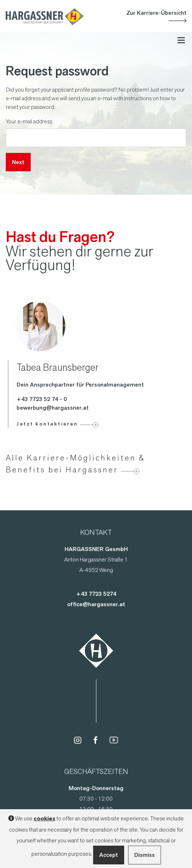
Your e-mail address (29, 121)
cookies (44, 818)
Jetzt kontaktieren (47, 424)
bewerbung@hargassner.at (53, 408)
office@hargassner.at (96, 604)
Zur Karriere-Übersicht (156, 13)
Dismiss (145, 855)
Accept (109, 855)
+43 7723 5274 (96, 594)
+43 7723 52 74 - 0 (42, 399)
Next (18, 162)
